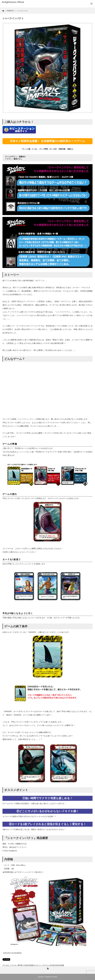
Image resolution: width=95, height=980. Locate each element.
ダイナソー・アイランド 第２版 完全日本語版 (49, 965)
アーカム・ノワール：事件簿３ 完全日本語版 (18, 965)
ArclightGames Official (51, 977)
